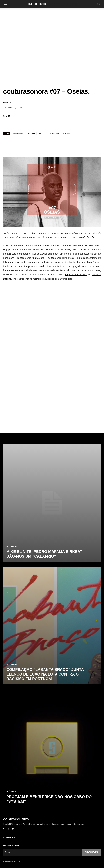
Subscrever (91, 852)
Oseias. (41, 134)
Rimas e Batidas (53, 134)
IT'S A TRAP (31, 134)
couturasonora (18, 134)
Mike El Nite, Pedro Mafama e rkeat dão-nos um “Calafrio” (44, 554)
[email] (43, 852)
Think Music (66, 134)
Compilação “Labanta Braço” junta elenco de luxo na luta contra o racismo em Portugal (45, 674)
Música (7, 103)
